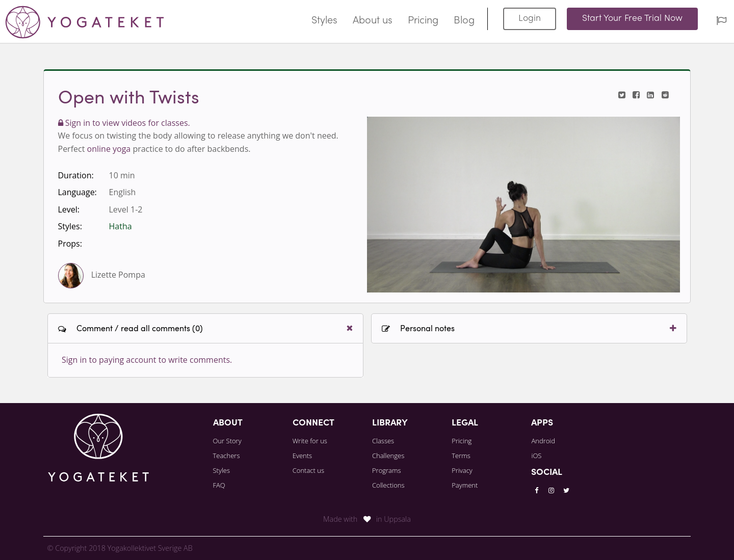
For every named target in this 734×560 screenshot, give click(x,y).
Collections (388, 485)
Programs (387, 470)
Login (530, 19)
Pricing (423, 21)
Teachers (227, 456)
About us (373, 21)
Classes (383, 441)
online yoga (109, 149)
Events (302, 456)
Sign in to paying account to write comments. (147, 360)
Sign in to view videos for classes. (124, 123)
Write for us (310, 441)
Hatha (121, 226)
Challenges (388, 456)
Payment (465, 485)
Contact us (308, 470)
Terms (461, 456)
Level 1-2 (126, 209)
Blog (464, 21)
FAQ (219, 485)
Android (543, 441)
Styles (324, 21)
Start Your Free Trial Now (632, 19)
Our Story (227, 441)
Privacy (462, 470)
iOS (536, 456)
